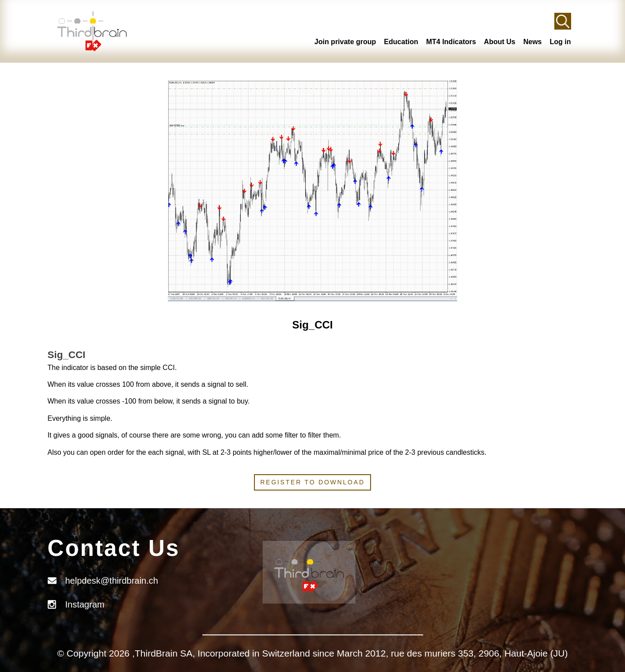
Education (401, 42)
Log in (561, 42)
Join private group (345, 42)
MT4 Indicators (451, 42)
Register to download (312, 482)
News (533, 42)
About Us (500, 42)
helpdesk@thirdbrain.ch (112, 581)
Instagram (85, 604)
